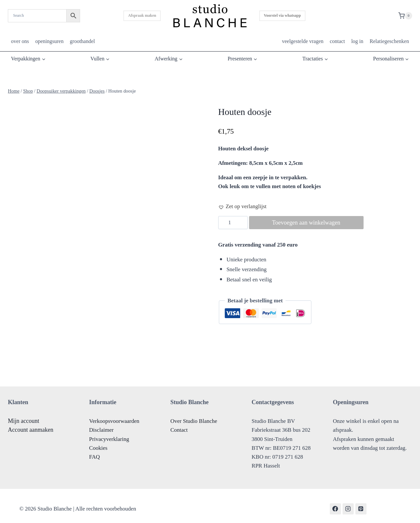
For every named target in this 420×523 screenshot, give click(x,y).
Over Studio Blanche (194, 415)
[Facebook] (335, 503)
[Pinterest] (361, 503)
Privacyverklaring (109, 433)
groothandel (82, 41)
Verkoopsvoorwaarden (114, 415)
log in (357, 41)
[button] (242, 206)
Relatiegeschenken (389, 41)
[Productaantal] (233, 223)
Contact (179, 424)
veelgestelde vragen (303, 41)
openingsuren (49, 41)
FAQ (95, 451)
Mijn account (23, 415)
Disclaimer (102, 424)
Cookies (98, 442)
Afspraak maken (142, 15)
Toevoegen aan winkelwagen (306, 223)
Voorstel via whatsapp (282, 15)
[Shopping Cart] (405, 16)
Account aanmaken (31, 424)
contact (337, 41)
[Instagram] (348, 503)
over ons (20, 41)
